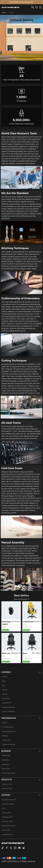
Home (4, 12)
